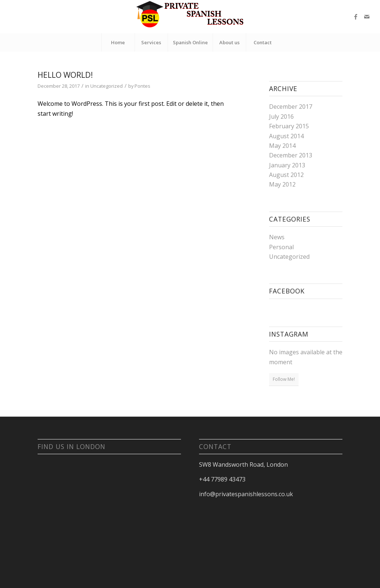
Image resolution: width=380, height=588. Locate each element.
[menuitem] (118, 42)
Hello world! (65, 75)
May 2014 (282, 146)
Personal (281, 247)
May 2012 (282, 184)
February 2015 (289, 126)
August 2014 (286, 136)
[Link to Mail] (367, 17)
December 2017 (291, 107)
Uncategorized (107, 86)
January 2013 (287, 165)
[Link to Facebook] (356, 17)
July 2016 (281, 116)
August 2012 (286, 175)
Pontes (142, 86)
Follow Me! (284, 379)
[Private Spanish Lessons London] (190, 17)
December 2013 (291, 155)
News (277, 237)
